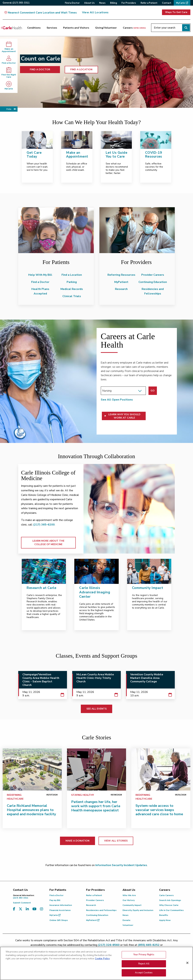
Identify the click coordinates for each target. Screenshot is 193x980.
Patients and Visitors (76, 28)
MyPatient (121, 282)
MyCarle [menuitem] (180, 3)
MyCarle (55, 915)
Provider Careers (153, 275)
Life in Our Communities (171, 910)
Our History (129, 900)
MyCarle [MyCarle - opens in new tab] (9, 86)
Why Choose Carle (169, 905)
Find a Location (72, 275)
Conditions (34, 28)
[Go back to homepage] (11, 28)
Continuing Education (153, 282)
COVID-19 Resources (154, 155)
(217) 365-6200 (44, 525)
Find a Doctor (9, 60)
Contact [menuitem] (167, 3)
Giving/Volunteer (106, 28)
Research (121, 289)
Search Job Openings (170, 900)
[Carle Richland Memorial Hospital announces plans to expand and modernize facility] (32, 769)
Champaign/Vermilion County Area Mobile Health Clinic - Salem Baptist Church (41, 680)
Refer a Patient (94, 895)
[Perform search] (186, 28)
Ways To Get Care (176, 12)
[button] (124, 416)
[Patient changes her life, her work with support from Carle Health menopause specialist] (96, 769)
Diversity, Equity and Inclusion (138, 910)
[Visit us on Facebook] (14, 909)
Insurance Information (61, 905)
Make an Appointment (77, 155)
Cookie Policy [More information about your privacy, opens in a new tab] (102, 959)
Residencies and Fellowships (101, 910)
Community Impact (132, 905)
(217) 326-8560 (109, 945)
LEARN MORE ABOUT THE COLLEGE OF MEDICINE (48, 543)
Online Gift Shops (59, 920)
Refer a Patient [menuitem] (149, 3)
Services (52, 28)
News (126, 915)
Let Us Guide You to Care (117, 155)
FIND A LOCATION (81, 69)
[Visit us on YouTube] (34, 909)
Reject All (144, 964)
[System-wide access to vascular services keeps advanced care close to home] (161, 769)
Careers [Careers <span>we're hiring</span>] (134, 28)
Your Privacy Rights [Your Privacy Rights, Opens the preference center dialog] (144, 955)
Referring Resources (121, 275)
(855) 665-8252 (149, 945)
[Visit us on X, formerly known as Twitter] (21, 909)
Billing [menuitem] (114, 3)
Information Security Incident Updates (121, 865)
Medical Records (72, 289)
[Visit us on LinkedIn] (27, 909)
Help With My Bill (40, 275)
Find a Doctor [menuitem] (72, 3)
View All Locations (95, 12)
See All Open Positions (117, 400)
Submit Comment (22, 903)
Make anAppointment (9, 47)
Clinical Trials (72, 296)
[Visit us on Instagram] (42, 909)
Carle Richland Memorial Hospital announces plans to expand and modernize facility (31, 810)
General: (16, 3)
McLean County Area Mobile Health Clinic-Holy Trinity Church (95, 678)
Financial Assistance (60, 910)
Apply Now (165, 920)
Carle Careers (166, 895)
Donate (126, 920)
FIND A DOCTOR (40, 69)
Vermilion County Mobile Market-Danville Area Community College (147, 678)
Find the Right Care (9, 73)
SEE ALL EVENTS (96, 709)
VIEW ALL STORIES (116, 841)
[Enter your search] (171, 28)
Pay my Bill (55, 900)
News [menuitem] (102, 3)
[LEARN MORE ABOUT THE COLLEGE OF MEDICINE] (129, 509)
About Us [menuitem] (89, 3)
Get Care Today (34, 155)
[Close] (187, 963)
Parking (72, 282)
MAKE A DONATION (77, 841)
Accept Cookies (144, 973)
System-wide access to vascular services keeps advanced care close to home (159, 810)
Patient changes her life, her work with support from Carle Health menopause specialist (96, 806)
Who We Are (129, 895)
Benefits (164, 915)
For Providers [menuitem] (129, 3)
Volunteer (128, 925)
